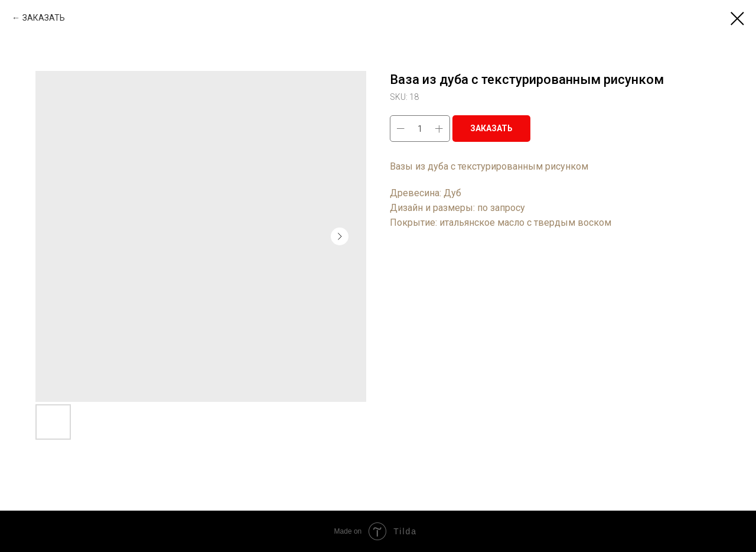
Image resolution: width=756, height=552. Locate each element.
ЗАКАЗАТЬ (44, 18)
